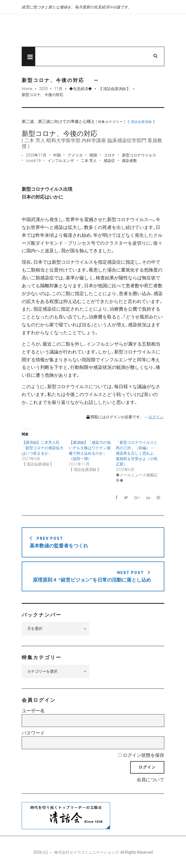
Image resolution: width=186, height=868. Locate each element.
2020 (43, 89)
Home (27, 89)
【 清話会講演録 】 (114, 89)
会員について (150, 780)
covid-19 (33, 161)
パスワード (33, 733)
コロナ (110, 155)
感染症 (109, 161)
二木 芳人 (89, 161)
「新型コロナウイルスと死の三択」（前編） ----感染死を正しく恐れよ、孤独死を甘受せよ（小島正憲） (137, 453)
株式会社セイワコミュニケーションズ (86, 852)
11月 (58, 89)
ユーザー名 (33, 711)
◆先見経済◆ (81, 89)
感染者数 (129, 161)
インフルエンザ (61, 161)
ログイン (156, 417)
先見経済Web (77, 31)
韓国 (93, 155)
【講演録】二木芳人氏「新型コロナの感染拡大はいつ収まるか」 (43, 448)
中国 (57, 155)
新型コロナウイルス (139, 155)
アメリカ (75, 155)
